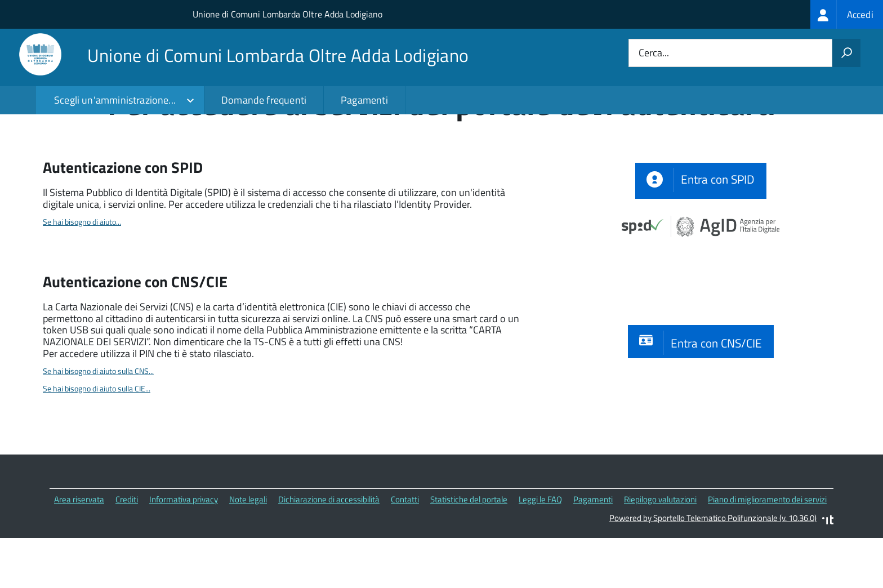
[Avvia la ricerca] (846, 53)
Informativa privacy (184, 551)
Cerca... (654, 53)
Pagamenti (364, 100)
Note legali (248, 551)
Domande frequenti (264, 100)
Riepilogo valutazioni (660, 551)
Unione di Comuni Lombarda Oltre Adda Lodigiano (287, 14)
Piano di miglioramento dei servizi (767, 551)
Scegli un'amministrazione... (115, 100)
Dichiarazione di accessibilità (329, 551)
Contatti (405, 551)
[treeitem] (847, 14)
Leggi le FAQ (540, 551)
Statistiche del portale (469, 551)
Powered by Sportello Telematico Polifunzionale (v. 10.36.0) (713, 570)
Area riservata (79, 551)
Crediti (127, 551)
